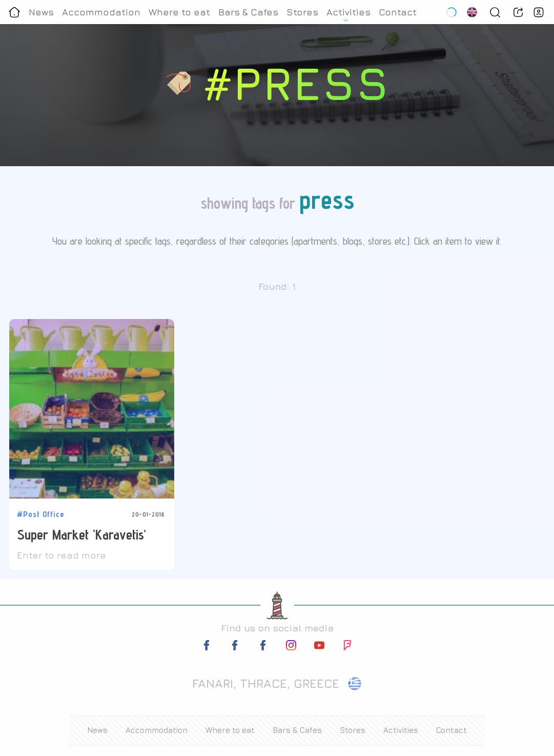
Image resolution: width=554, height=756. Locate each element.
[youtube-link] (319, 647)
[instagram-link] (291, 647)
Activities (348, 12)
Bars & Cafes (248, 12)
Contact (398, 12)
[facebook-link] (208, 647)
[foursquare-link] (347, 647)
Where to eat (179, 12)
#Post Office (40, 514)
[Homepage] (14, 12)
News (41, 12)
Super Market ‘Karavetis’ (81, 534)
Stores (302, 12)
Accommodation (101, 12)
